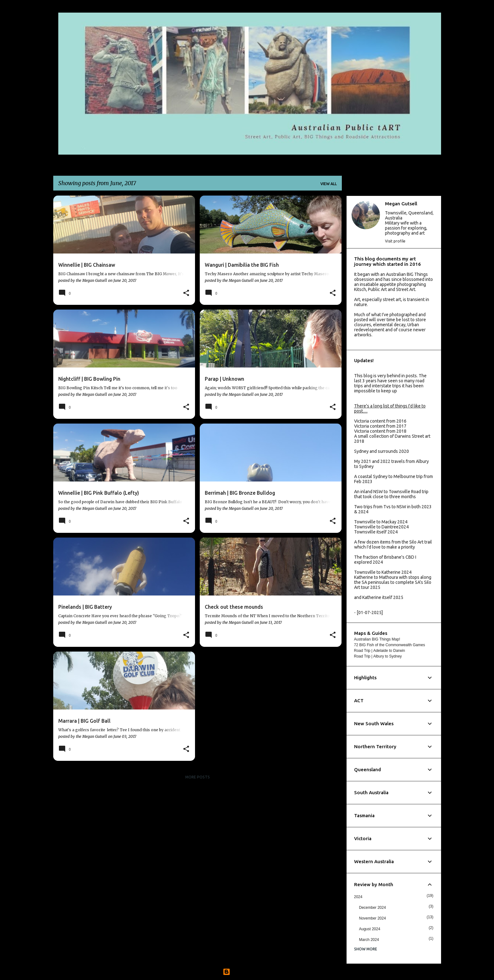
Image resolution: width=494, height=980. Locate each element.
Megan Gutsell (401, 204)
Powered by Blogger (247, 972)
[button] (186, 293)
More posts (198, 777)
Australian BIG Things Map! (377, 639)
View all (329, 184)
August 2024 (370, 929)
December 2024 (373, 908)
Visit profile (395, 241)
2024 (358, 897)
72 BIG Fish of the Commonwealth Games (390, 645)
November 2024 (373, 918)
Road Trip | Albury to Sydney (378, 656)
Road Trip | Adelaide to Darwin (380, 651)
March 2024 (369, 940)
